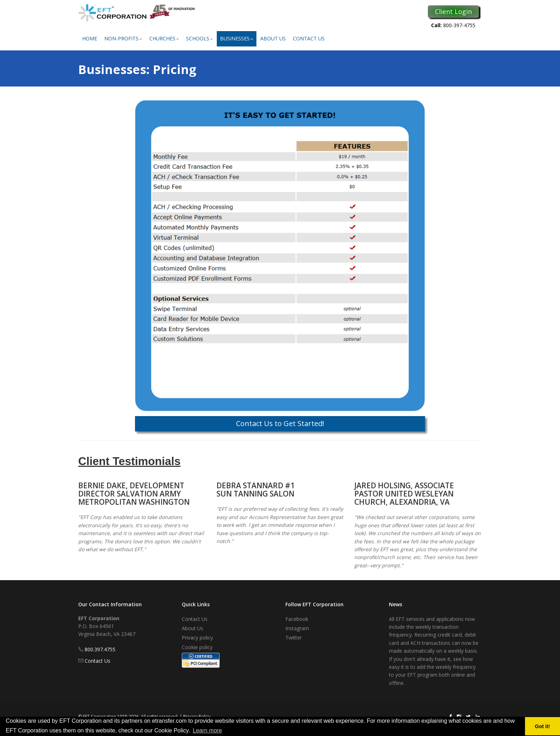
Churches (164, 38)
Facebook (297, 619)
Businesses (237, 38)
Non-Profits (123, 38)
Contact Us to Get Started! (280, 423)
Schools (199, 38)
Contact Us (309, 38)
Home (90, 38)
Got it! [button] (542, 726)
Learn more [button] (207, 730)
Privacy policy (197, 638)
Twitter (294, 638)
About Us (273, 38)
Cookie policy (197, 647)
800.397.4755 (100, 649)
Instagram (297, 628)
